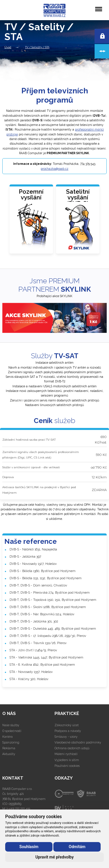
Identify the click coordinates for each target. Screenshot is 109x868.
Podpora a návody (68, 731)
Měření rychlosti (66, 754)
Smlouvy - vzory (66, 737)
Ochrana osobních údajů (72, 748)
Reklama (9, 748)
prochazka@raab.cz (54, 169)
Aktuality (9, 754)
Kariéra (7, 737)
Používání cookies (67, 766)
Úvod (8, 47)
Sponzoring (11, 742)
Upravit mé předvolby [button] (55, 857)
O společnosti (12, 731)
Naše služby (11, 725)
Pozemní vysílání (31, 195)
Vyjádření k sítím (67, 760)
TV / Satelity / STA (37, 47)
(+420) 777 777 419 (18, 809)
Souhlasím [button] (29, 847)
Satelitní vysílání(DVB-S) (78, 198)
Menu (98, 6)
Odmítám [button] (77, 847)
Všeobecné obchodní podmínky (78, 742)
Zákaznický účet (67, 725)
